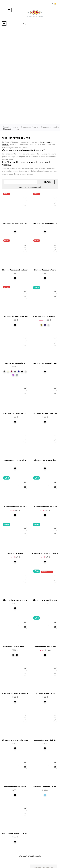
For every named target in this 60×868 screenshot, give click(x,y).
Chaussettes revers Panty (45, 270)
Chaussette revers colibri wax (15, 740)
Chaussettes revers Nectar (15, 413)
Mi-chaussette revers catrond (15, 833)
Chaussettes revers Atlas (45, 460)
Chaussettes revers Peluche (45, 223)
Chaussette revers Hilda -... (15, 647)
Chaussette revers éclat (45, 693)
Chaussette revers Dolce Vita (45, 553)
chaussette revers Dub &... (45, 740)
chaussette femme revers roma (15, 787)
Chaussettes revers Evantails (15, 317)
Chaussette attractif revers (45, 600)
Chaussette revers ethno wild (15, 693)
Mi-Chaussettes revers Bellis (15, 507)
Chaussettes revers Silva (15, 460)
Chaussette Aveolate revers (15, 600)
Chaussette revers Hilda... (15, 363)
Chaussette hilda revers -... (45, 317)
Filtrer (47, 182)
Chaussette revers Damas (45, 647)
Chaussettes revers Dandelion (15, 270)
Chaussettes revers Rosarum (15, 223)
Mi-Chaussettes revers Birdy (45, 507)
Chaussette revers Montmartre (15, 554)
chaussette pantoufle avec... (45, 787)
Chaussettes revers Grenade (45, 413)
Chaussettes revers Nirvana (45, 363)
